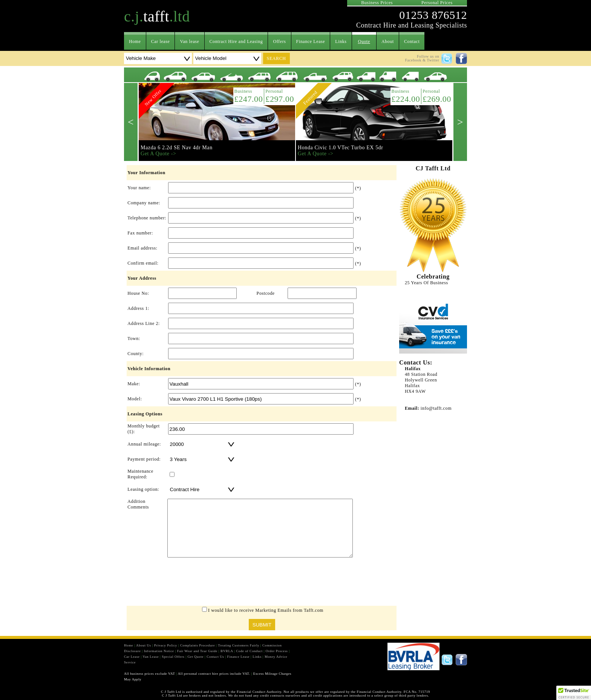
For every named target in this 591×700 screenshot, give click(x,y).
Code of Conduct (249, 651)
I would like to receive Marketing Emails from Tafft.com (266, 610)
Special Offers (173, 657)
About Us (144, 645)
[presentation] (262, 584)
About (388, 41)
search (276, 58)
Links (341, 41)
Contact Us (215, 657)
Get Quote (195, 657)
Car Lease (132, 657)
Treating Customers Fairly (239, 645)
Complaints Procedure (198, 645)
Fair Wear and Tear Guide (197, 651)
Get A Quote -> (158, 154)
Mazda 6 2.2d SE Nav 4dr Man (177, 148)
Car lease (161, 41)
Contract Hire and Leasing (236, 41)
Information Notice (159, 651)
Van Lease (151, 657)
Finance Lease (311, 41)
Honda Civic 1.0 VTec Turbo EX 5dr (341, 148)
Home (135, 41)
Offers (279, 41)
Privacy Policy (166, 645)
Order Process (277, 651)
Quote (364, 41)
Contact (412, 41)
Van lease (189, 41)
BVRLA (227, 651)
